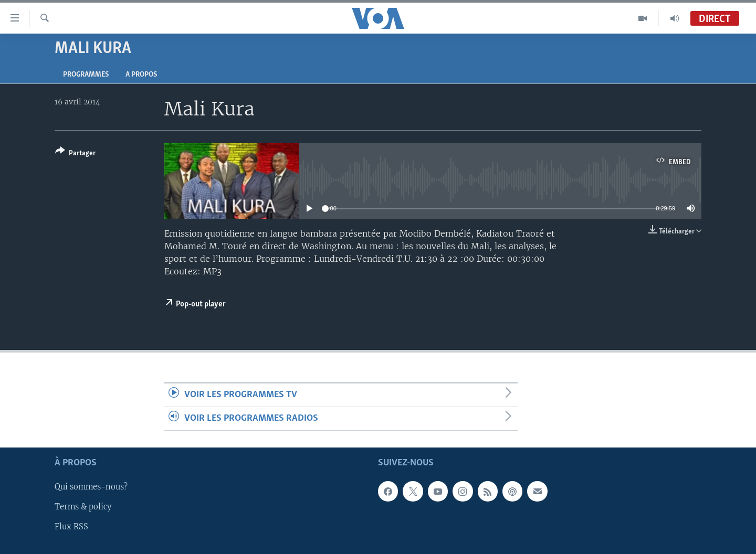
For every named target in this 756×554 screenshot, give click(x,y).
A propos (141, 75)
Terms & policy (83, 507)
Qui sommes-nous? (91, 487)
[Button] (75, 154)
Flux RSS (71, 527)
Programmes (86, 75)
